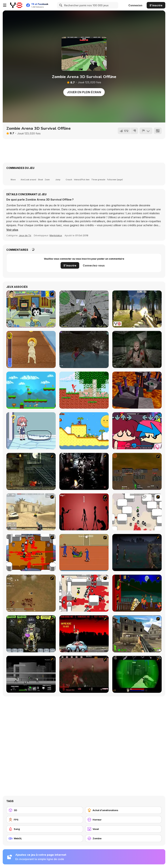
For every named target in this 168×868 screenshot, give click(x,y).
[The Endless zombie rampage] (31, 593)
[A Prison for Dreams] (84, 431)
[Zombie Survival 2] (31, 471)
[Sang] (45, 829)
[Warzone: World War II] (137, 634)
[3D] (45, 810)
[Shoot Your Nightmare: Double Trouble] (84, 349)
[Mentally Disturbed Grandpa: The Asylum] (137, 349)
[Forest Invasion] (137, 309)
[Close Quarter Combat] (31, 674)
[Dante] (137, 390)
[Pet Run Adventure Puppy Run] (31, 349)
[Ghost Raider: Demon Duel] (84, 471)
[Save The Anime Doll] (31, 431)
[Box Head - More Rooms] (137, 512)
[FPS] (45, 820)
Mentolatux (56, 235)
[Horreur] (124, 820)
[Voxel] (124, 829)
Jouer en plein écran (84, 92)
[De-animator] (84, 512)
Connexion (135, 5)
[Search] (60, 5)
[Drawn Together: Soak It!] (31, 309)
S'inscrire (156, 5)
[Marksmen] (137, 674)
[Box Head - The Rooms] (31, 553)
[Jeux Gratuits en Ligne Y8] (16, 5)
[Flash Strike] (31, 512)
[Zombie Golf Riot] (84, 634)
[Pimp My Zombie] (31, 634)
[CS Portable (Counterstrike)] (84, 309)
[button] (12, 230)
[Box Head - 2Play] (84, 593)
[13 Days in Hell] (84, 674)
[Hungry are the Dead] (137, 593)
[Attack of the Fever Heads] (84, 553)
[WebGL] (45, 838)
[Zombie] (124, 838)
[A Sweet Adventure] (31, 390)
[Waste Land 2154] (137, 471)
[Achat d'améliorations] (124, 810)
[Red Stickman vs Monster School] (84, 390)
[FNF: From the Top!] (137, 431)
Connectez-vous (94, 265)
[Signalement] (146, 131)
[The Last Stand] (137, 553)
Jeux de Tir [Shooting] (25, 235)
